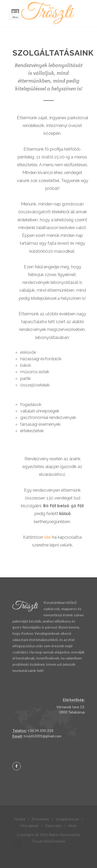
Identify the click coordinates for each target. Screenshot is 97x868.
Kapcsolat (53, 826)
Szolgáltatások (67, 819)
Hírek (72, 826)
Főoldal (20, 819)
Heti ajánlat (30, 826)
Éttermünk (40, 819)
